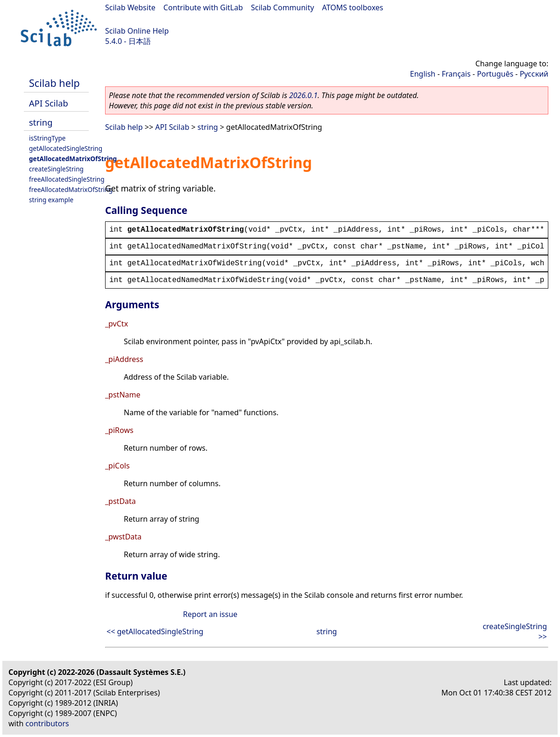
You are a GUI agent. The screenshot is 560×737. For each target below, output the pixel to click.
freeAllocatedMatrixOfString (71, 189)
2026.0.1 (303, 95)
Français (456, 74)
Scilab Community (282, 7)
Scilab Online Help (137, 31)
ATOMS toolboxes (353, 7)
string (41, 122)
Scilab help (54, 83)
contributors (47, 723)
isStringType (47, 138)
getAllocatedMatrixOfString (73, 159)
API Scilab (49, 103)
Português (495, 74)
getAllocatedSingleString (66, 148)
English (423, 74)
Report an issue (210, 614)
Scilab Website (130, 7)
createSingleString (56, 169)
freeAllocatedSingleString (67, 179)
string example (51, 200)
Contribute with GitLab (203, 7)
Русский (534, 74)
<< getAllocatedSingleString (155, 631)
